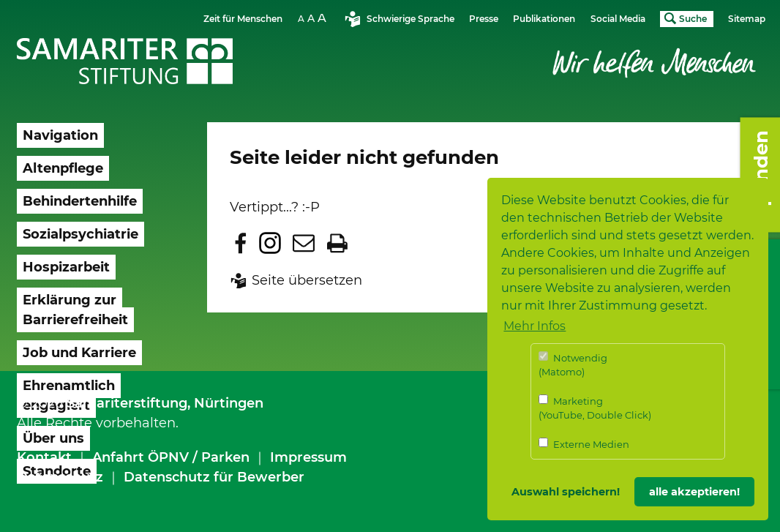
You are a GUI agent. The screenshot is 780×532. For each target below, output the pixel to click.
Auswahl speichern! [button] (566, 492)
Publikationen (544, 19)
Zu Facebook (241, 243)
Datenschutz (60, 477)
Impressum (308, 457)
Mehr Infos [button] (535, 326)
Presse (484, 19)
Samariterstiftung (127, 403)
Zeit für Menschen (243, 19)
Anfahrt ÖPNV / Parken (171, 457)
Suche (693, 19)
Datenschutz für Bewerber (214, 477)
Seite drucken (337, 243)
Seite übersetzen (307, 280)
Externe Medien (584, 444)
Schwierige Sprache (410, 19)
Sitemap (747, 19)
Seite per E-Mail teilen (304, 243)
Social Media (618, 19)
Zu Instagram (270, 243)
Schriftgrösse (314, 18)
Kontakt (44, 457)
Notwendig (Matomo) (573, 365)
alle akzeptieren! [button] (694, 492)
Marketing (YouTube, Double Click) (595, 408)
